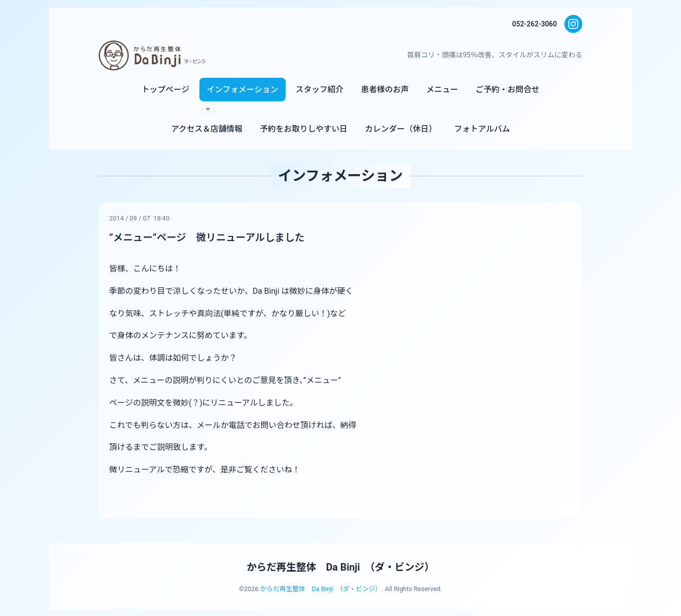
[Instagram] (573, 24)
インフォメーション (243, 90)
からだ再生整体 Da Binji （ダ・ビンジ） (340, 567)
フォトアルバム (482, 129)
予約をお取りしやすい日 (304, 129)
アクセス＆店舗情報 (207, 129)
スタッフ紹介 (320, 90)
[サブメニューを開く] (208, 109)
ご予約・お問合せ (508, 90)
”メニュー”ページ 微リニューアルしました (207, 237)
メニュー (442, 90)
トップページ (166, 90)
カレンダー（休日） (401, 129)
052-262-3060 (534, 24)
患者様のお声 (385, 90)
